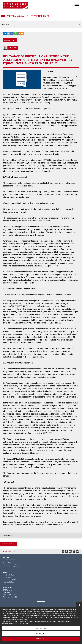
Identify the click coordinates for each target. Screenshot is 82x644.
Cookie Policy (14, 623)
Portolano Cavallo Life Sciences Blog (28, 16)
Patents (9, 535)
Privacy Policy (25, 623)
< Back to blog (9, 544)
